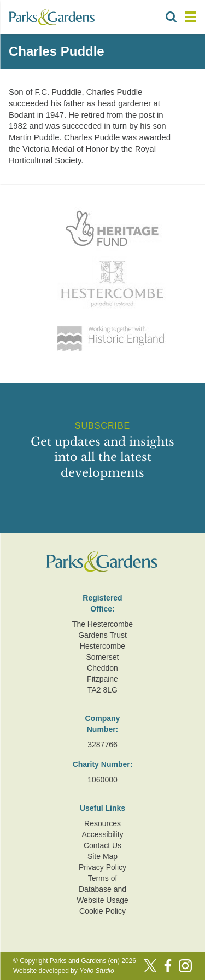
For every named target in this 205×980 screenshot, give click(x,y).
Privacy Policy (102, 867)
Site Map (102, 856)
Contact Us (102, 845)
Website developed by (64, 971)
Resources (102, 823)
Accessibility (102, 834)
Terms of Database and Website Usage (102, 889)
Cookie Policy (102, 911)
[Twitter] (150, 966)
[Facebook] (168, 966)
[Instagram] (185, 966)
